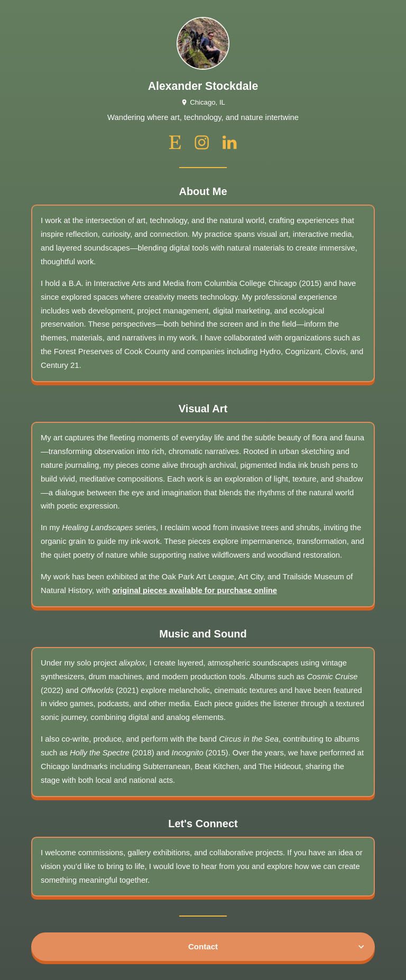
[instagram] (202, 142)
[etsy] (176, 142)
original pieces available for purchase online (195, 590)
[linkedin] (229, 142)
